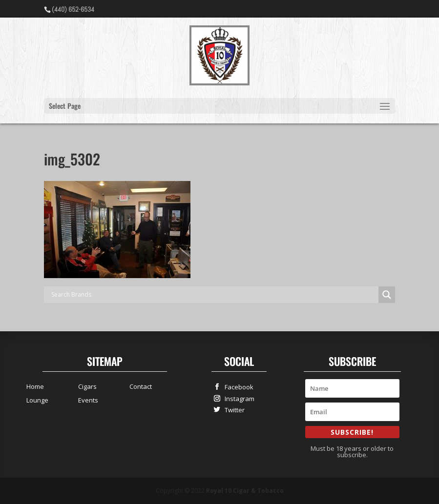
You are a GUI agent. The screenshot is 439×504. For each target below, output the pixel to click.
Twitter (232, 410)
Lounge (37, 400)
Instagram (237, 398)
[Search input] (214, 295)
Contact (141, 386)
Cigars (87, 386)
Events (88, 400)
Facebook (237, 387)
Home (35, 386)
